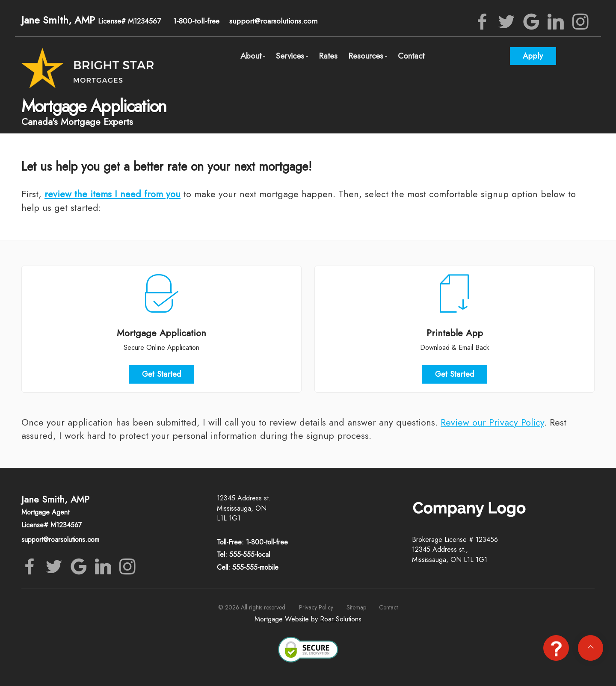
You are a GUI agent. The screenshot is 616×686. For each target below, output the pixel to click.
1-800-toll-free (196, 21)
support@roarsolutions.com (273, 21)
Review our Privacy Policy (492, 422)
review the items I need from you (113, 194)
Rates (328, 56)
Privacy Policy (316, 607)
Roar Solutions (341, 619)
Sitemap (356, 607)
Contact (411, 56)
